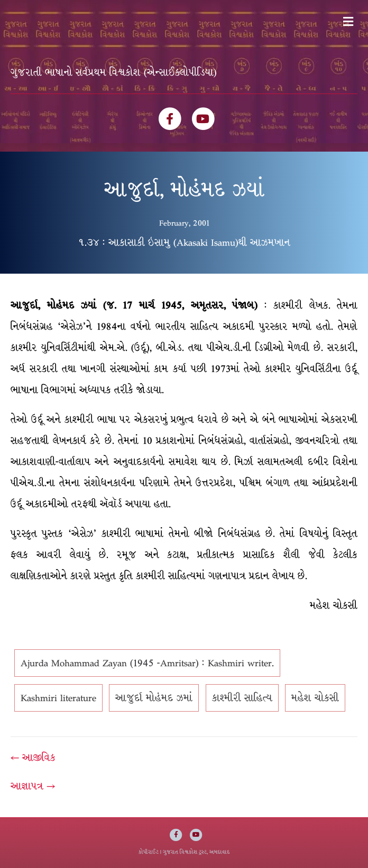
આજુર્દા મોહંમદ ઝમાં (154, 698)
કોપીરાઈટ (149, 852)
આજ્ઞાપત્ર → (33, 786)
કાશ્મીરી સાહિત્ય (242, 698)
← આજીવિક (33, 758)
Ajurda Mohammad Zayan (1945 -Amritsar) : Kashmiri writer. (147, 663)
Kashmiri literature (58, 698)
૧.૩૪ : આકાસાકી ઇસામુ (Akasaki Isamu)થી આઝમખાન (184, 242)
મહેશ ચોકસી (315, 698)
